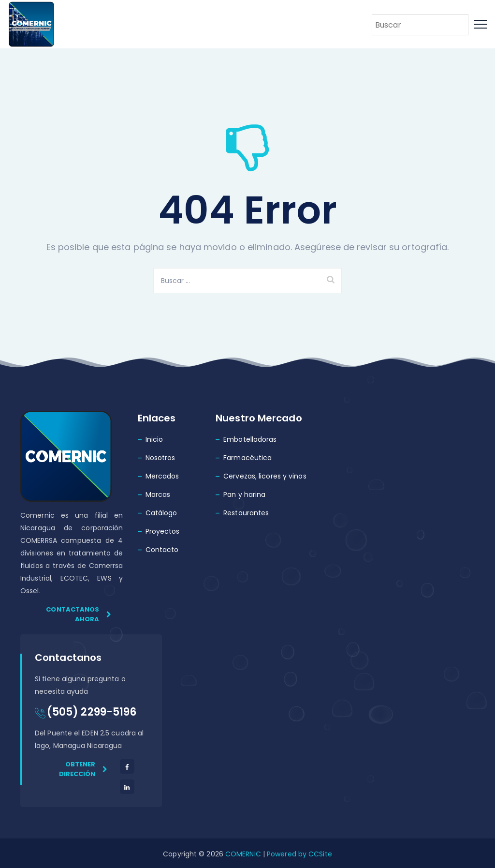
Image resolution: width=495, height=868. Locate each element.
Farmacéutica (247, 458)
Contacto (162, 550)
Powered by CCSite (298, 854)
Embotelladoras (250, 439)
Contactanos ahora (79, 614)
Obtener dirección (83, 769)
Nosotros (160, 458)
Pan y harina (244, 494)
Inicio (154, 439)
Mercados (162, 476)
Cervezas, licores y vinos (265, 476)
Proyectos (163, 531)
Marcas (158, 494)
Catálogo (161, 513)
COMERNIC (243, 854)
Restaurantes (246, 513)
